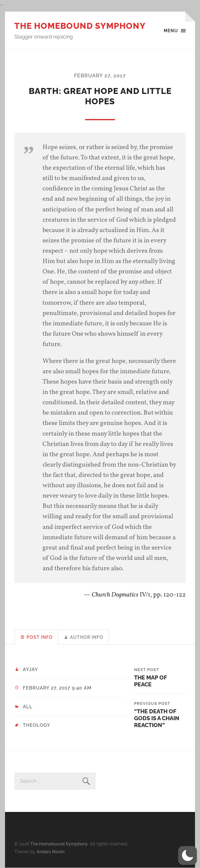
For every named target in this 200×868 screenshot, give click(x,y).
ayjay (30, 669)
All (28, 707)
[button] (187, 855)
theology (37, 725)
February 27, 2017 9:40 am (57, 688)
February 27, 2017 (100, 76)
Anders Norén (50, 852)
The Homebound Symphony (80, 26)
